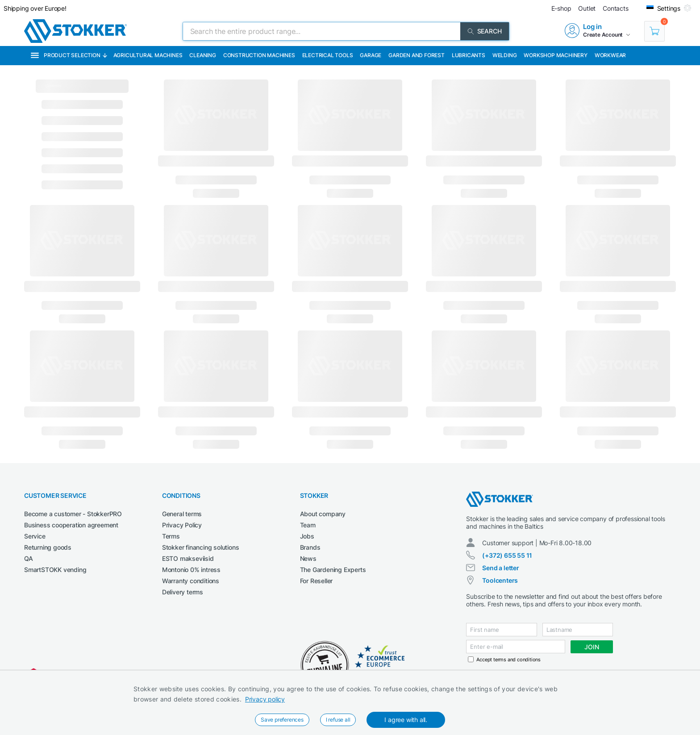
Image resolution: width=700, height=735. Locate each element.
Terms (171, 536)
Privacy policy (265, 699)
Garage (371, 55)
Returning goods (48, 547)
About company (323, 514)
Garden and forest (417, 55)
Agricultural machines (148, 55)
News (308, 558)
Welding (505, 55)
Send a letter (500, 568)
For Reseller (317, 581)
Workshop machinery (555, 55)
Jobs (307, 536)
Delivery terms (183, 592)
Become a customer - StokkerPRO (73, 514)
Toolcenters (500, 580)
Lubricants (469, 55)
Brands (310, 547)
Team (308, 525)
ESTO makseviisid (188, 558)
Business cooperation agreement (71, 525)
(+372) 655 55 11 (507, 555)
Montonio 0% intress (191, 570)
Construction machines (259, 55)
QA (29, 558)
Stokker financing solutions (201, 547)
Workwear (610, 55)
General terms (182, 514)
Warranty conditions (191, 581)
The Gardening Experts (333, 570)
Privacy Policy (182, 525)
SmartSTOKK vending (55, 570)
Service (35, 536)
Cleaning (202, 55)
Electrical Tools (328, 55)
